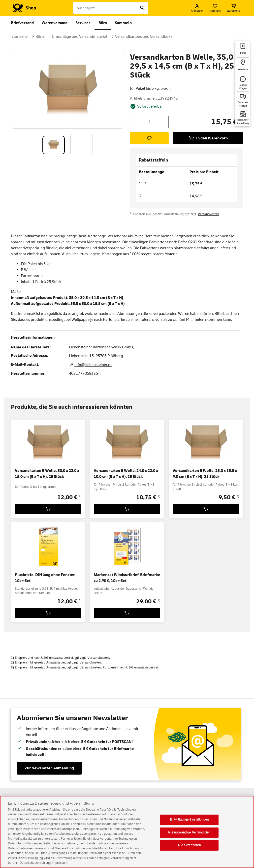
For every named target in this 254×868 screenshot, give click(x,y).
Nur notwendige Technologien (189, 834)
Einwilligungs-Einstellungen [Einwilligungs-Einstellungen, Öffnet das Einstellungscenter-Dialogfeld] (189, 821)
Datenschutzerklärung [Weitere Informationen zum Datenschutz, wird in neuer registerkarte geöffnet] (35, 865)
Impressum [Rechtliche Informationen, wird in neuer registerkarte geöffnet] (60, 865)
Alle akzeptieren (189, 847)
